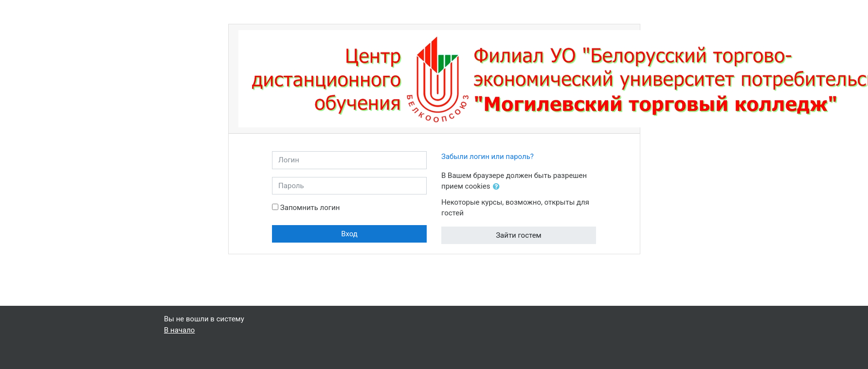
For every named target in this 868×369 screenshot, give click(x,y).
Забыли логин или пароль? (488, 157)
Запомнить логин (310, 208)
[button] (498, 187)
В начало (179, 330)
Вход (349, 234)
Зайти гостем (519, 235)
